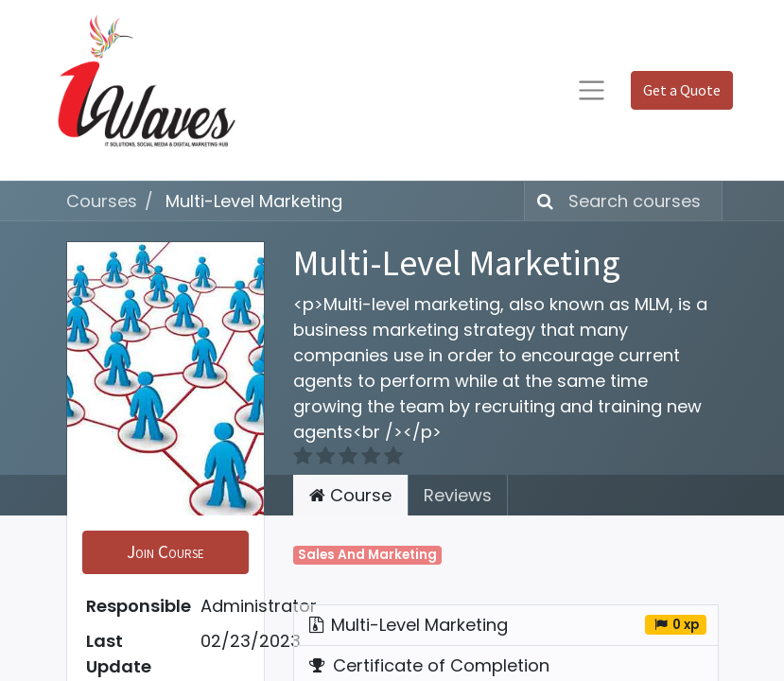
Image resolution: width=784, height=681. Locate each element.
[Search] (541, 201)
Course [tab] (350, 495)
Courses (102, 201)
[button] (166, 552)
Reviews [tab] (458, 495)
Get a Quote (682, 90)
